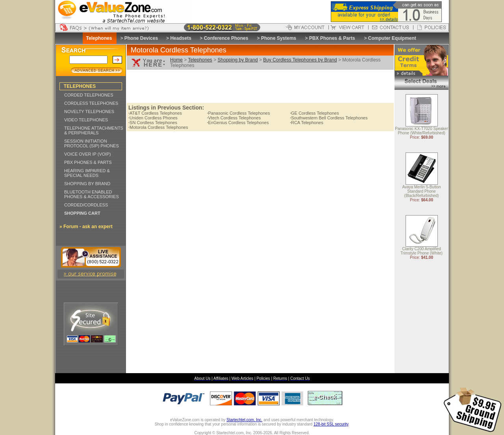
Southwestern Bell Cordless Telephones (329, 118)
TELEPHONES (80, 86)
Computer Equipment (392, 38)
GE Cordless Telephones (314, 113)
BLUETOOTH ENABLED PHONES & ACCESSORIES (92, 194)
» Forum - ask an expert (86, 227)
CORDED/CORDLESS (86, 205)
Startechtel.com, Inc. (244, 420)
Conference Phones (226, 38)
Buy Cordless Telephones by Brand (300, 60)
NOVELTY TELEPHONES (89, 112)
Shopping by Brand (238, 60)
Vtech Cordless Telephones (234, 118)
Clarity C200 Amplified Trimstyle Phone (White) (422, 251)
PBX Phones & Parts (332, 38)
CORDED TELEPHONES (89, 95)
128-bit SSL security (331, 424)
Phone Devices (141, 38)
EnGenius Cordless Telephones (238, 123)
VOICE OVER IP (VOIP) (87, 154)
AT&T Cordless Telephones (155, 113)
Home (176, 60)
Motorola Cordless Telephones (158, 127)
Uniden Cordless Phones (153, 118)
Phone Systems (279, 38)
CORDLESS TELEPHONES (91, 103)
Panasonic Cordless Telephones (238, 113)
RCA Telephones (307, 123)
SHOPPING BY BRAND (87, 184)
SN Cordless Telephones (153, 123)
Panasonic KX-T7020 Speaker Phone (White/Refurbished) (422, 131)
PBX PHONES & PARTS (88, 162)
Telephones (200, 60)
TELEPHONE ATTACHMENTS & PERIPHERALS (94, 130)
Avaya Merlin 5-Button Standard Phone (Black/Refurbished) (421, 192)
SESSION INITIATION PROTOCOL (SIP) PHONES (92, 143)
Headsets (181, 38)
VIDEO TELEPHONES (86, 120)
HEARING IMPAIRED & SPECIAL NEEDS (87, 173)
